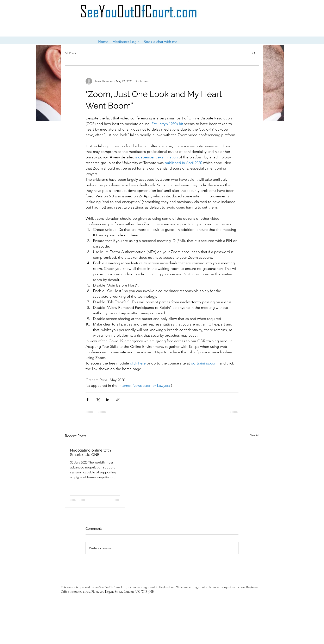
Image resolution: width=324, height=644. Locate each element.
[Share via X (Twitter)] (98, 399)
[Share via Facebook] (88, 399)
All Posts (70, 53)
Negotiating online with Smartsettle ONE (91, 452)
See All (255, 435)
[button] (254, 53)
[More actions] (236, 81)
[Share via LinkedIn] (108, 399)
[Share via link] (118, 399)
